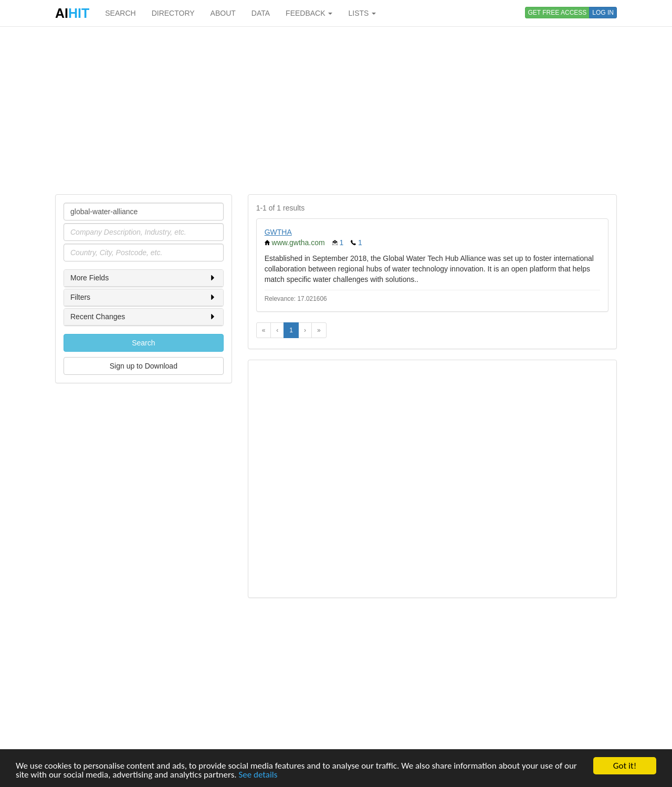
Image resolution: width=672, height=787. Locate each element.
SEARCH (120, 13)
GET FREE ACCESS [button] (558, 13)
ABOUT (223, 13)
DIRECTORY (173, 13)
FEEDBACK (309, 13)
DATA (261, 13)
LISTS (362, 13)
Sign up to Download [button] (144, 366)
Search (143, 343)
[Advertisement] (336, 110)
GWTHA (278, 232)
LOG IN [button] (603, 13)
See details (258, 775)
